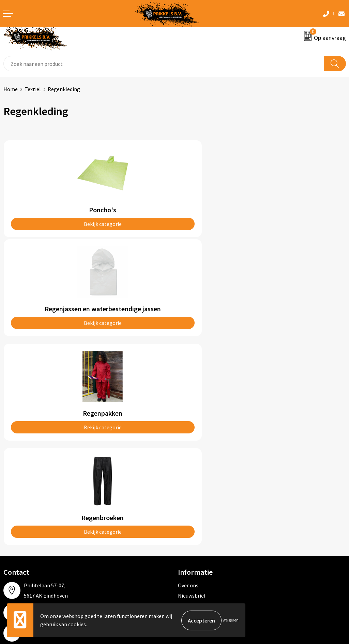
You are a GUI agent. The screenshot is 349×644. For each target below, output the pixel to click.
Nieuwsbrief (192, 392)
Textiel (33, 89)
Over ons (188, 382)
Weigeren (231, 620)
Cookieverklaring (198, 498)
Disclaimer (190, 518)
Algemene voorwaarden (206, 487)
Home (11, 89)
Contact (13, 487)
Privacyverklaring (198, 508)
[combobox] (164, 64)
